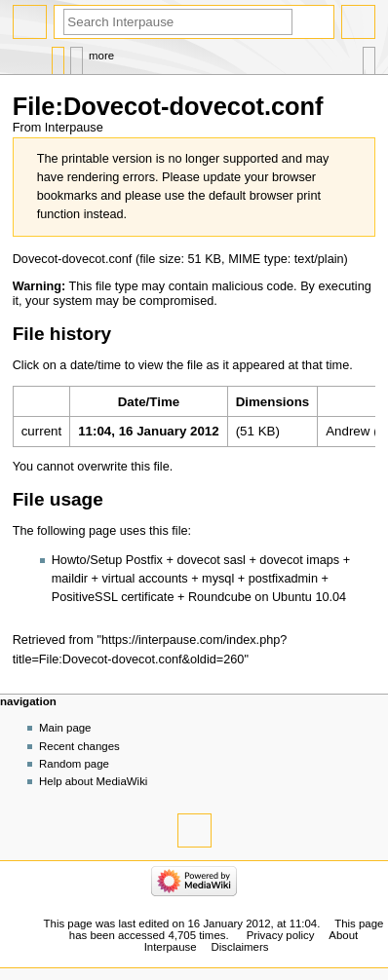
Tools (369, 56)
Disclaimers (239, 947)
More (101, 56)
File (58, 56)
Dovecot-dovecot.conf (73, 259)
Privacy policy (281, 935)
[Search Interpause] (178, 22)
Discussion (77, 56)
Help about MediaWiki (93, 781)
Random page (74, 764)
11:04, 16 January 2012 (149, 431)
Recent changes (79, 746)
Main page (65, 728)
